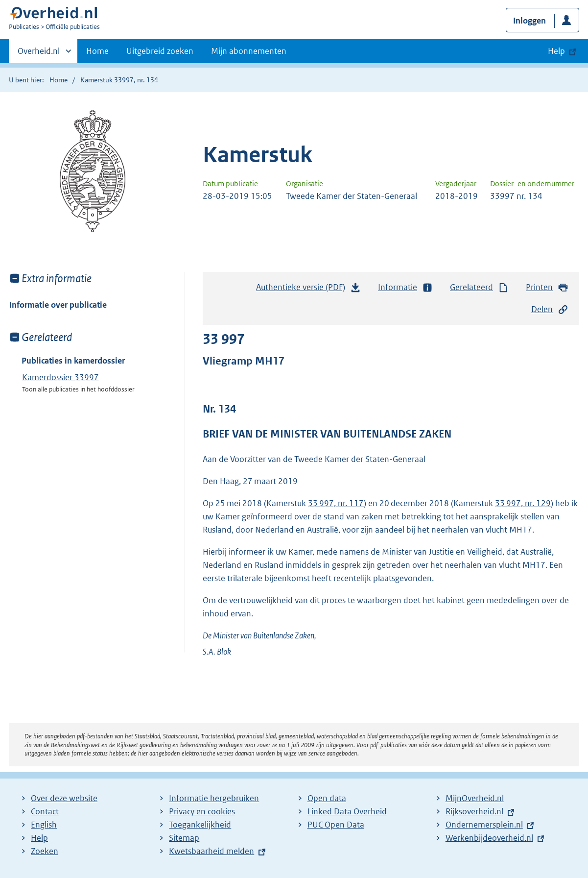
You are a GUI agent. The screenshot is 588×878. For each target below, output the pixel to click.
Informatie (405, 287)
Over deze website (64, 798)
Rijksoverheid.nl (474, 811)
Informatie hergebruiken (214, 798)
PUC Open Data (336, 825)
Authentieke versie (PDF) (308, 290)
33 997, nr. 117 (336, 503)
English (44, 825)
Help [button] (556, 51)
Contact (45, 811)
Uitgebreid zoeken (160, 51)
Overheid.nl (39, 54)
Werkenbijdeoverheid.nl (489, 838)
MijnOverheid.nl (475, 798)
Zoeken (45, 851)
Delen (550, 309)
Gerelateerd (479, 287)
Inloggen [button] (529, 21)
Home (97, 51)
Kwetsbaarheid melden (212, 851)
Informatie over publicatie (58, 305)
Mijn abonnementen (249, 51)
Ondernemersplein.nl (484, 825)
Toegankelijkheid (200, 825)
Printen (547, 287)
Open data (327, 798)
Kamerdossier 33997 (60, 377)
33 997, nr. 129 (523, 503)
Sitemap (184, 838)
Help (39, 838)
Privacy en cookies (202, 811)
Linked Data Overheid (347, 811)
